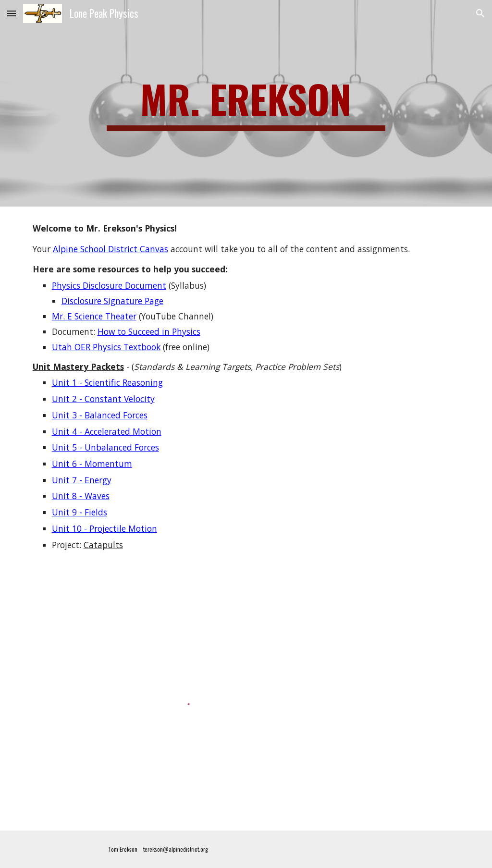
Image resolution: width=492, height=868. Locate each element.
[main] (246, 103)
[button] (12, 13)
